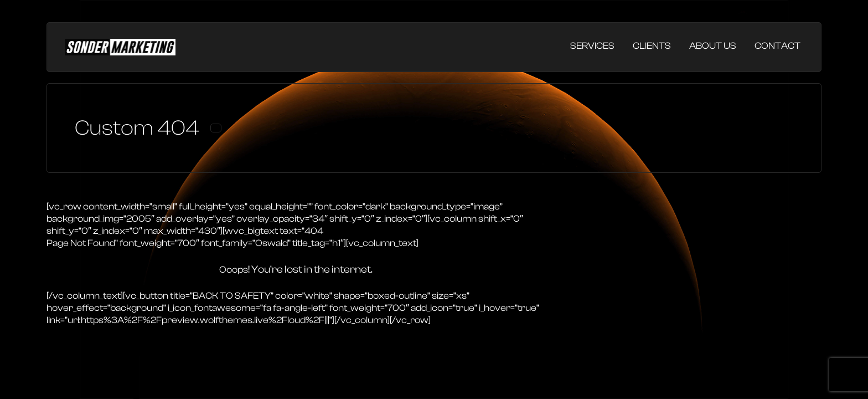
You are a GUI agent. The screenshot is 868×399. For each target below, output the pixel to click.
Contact (777, 46)
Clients (652, 46)
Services (592, 46)
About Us (713, 46)
